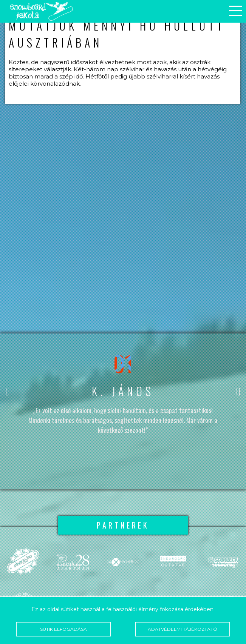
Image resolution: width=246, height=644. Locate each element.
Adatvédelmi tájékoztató (183, 629)
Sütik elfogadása (63, 629)
